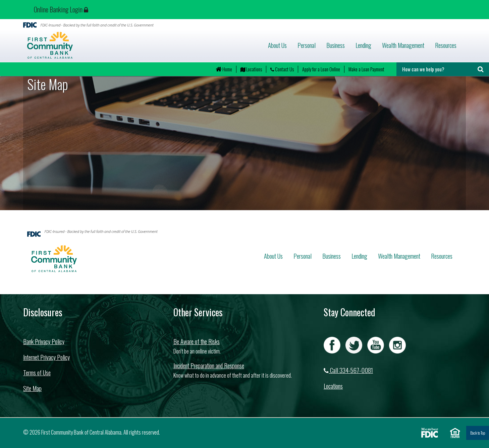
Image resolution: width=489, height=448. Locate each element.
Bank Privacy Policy (44, 341)
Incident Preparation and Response (209, 365)
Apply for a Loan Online (321, 69)
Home (224, 69)
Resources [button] (446, 45)
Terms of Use (37, 372)
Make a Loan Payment (366, 69)
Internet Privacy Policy (46, 357)
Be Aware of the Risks (197, 341)
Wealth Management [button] (403, 45)
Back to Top (478, 433)
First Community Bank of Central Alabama (89, 45)
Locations (251, 69)
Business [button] (336, 45)
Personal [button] (307, 45)
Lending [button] (363, 45)
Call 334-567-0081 (348, 370)
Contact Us (282, 69)
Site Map (32, 388)
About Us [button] (277, 45)
